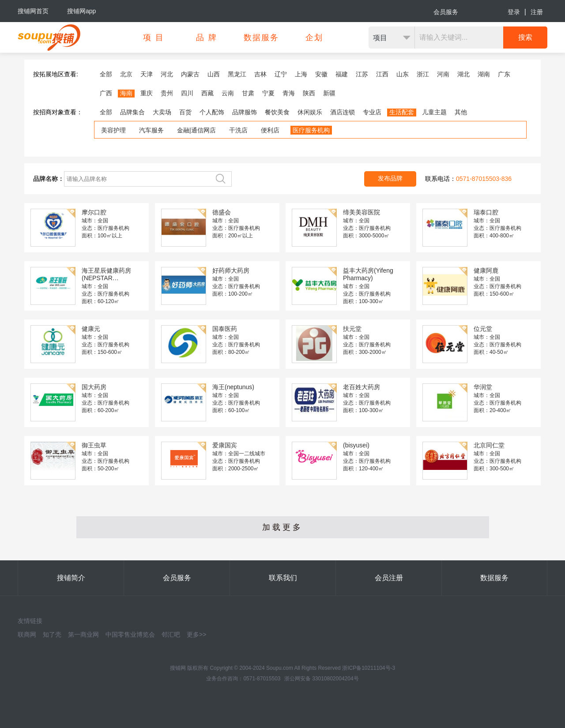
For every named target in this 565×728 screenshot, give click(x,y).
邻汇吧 (171, 634)
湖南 (484, 74)
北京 (126, 74)
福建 (342, 74)
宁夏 (268, 93)
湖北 (463, 74)
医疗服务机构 (311, 130)
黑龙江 (237, 74)
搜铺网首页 (33, 11)
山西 (214, 74)
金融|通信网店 (196, 130)
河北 (167, 74)
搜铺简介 (71, 578)
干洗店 (238, 130)
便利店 (270, 130)
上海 (301, 74)
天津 (147, 74)
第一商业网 (83, 634)
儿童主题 (434, 112)
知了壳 (52, 634)
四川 (187, 93)
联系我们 (283, 578)
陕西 (309, 93)
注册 (537, 12)
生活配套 (402, 112)
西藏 (207, 93)
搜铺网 (178, 668)
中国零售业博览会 (130, 634)
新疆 (329, 93)
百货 (185, 112)
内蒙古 (190, 74)
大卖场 (162, 112)
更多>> (196, 634)
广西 (106, 93)
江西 (382, 74)
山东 (403, 74)
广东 (504, 74)
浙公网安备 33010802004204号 (322, 679)
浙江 (423, 74)
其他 (461, 112)
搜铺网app (81, 11)
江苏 (362, 74)
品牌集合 (132, 112)
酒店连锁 (343, 112)
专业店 (372, 112)
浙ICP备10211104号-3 (369, 668)
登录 (514, 12)
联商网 (27, 634)
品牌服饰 (245, 112)
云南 (228, 93)
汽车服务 (151, 130)
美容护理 (113, 130)
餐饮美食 (277, 112)
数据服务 (494, 578)
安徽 (321, 74)
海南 (126, 93)
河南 (443, 74)
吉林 (260, 74)
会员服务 (446, 12)
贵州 (167, 93)
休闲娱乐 (310, 112)
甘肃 (248, 93)
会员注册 (389, 578)
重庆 (147, 93)
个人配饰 (212, 112)
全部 (106, 74)
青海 (289, 93)
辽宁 (281, 74)
